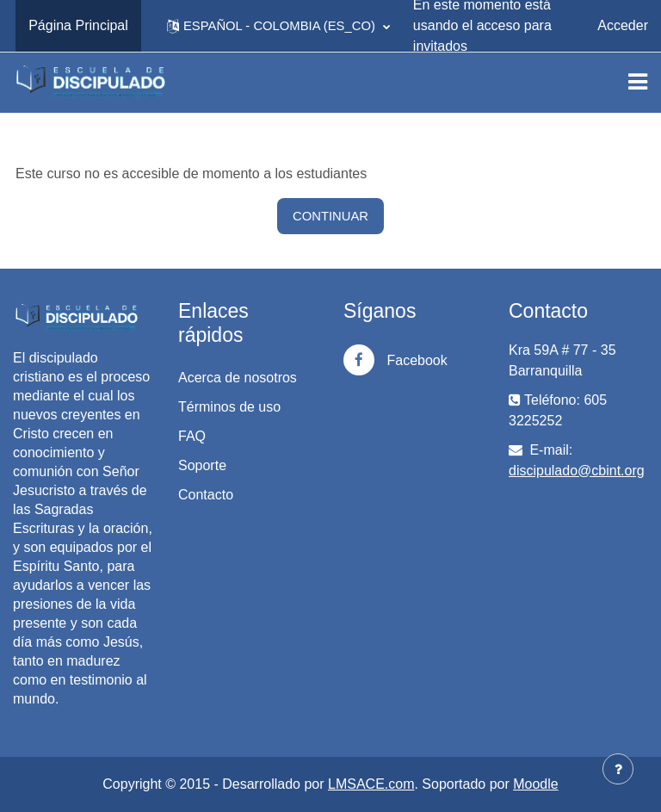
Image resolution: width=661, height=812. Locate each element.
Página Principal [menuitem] (78, 25)
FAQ (192, 436)
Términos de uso (229, 407)
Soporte (202, 465)
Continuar (330, 216)
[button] (278, 26)
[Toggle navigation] (638, 82)
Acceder (623, 25)
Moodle (535, 784)
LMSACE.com (371, 784)
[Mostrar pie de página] (618, 769)
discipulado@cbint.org (577, 471)
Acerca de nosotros (238, 378)
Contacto (206, 495)
